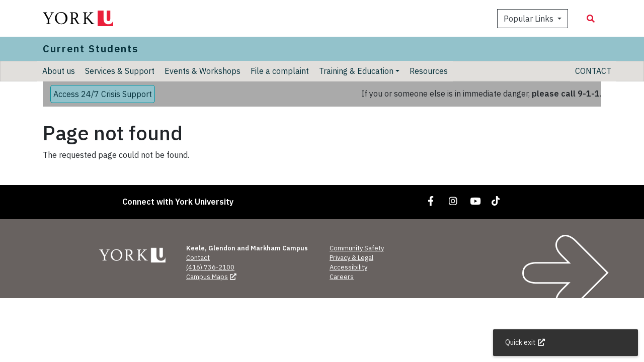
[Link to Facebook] (431, 201)
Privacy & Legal (351, 258)
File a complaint (280, 71)
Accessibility (348, 267)
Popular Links (530, 19)
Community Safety (357, 248)
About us (59, 71)
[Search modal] (591, 19)
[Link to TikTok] (498, 201)
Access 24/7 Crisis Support (103, 94)
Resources (429, 71)
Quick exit (526, 342)
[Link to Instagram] (453, 201)
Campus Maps (212, 277)
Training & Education (356, 71)
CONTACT (593, 71)
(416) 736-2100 (210, 267)
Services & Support (120, 71)
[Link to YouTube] (475, 201)
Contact (198, 258)
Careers (342, 277)
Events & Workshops (203, 71)
